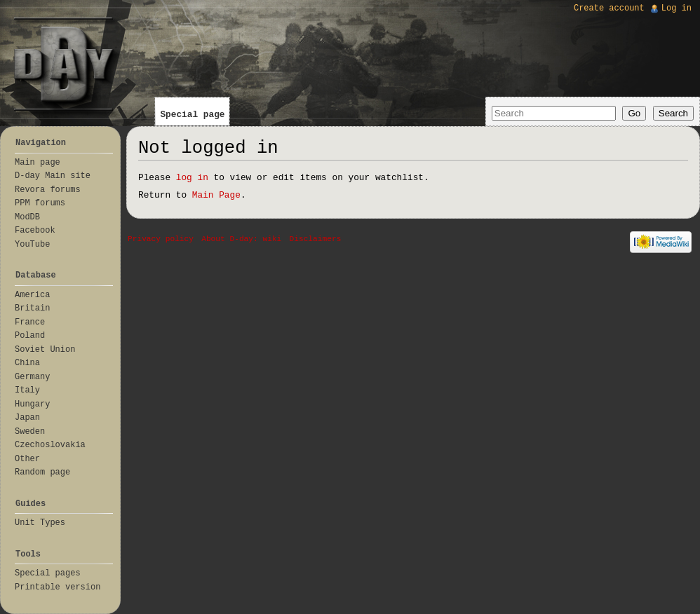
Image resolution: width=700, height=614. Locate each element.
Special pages (48, 573)
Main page (38, 163)
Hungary (32, 404)
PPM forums (40, 203)
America (32, 295)
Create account (609, 8)
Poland (30, 336)
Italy (27, 390)
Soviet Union (45, 350)
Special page (192, 115)
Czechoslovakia (50, 445)
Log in (677, 8)
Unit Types (40, 523)
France (30, 322)
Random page (42, 472)
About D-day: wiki (241, 239)
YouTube (32, 245)
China (27, 363)
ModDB (27, 217)
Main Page (216, 195)
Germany (32, 377)
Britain (32, 308)
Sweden (30, 432)
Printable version (58, 587)
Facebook (35, 231)
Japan (27, 418)
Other (27, 459)
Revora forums (48, 190)
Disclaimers (316, 239)
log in (192, 178)
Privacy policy (161, 239)
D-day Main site (53, 176)
